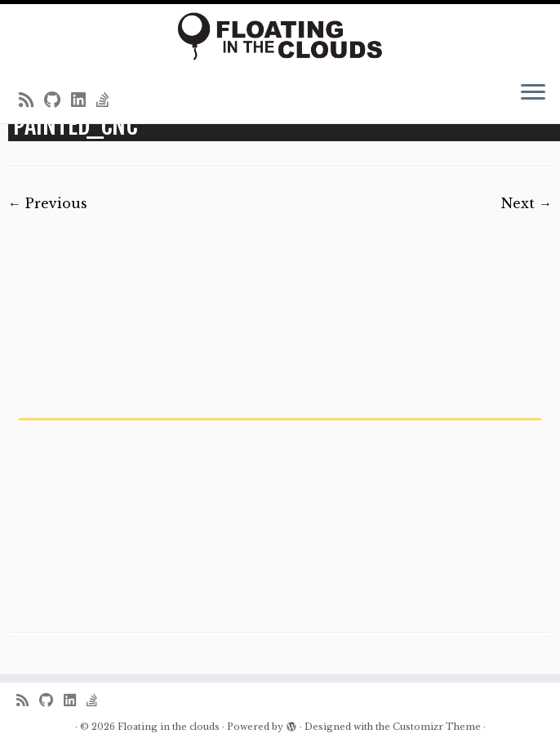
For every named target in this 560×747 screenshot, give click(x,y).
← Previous (48, 203)
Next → (527, 203)
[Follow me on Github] (58, 100)
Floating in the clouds (169, 727)
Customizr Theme (437, 727)
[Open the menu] (533, 94)
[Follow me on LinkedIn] (84, 100)
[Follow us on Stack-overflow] (108, 100)
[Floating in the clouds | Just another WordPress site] (280, 36)
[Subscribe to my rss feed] (31, 100)
